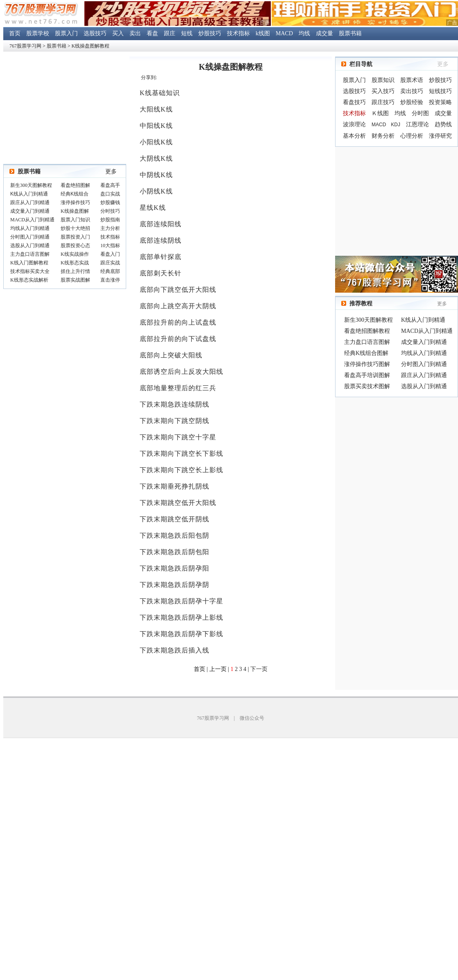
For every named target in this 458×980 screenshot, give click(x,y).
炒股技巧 (210, 33)
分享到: (149, 77)
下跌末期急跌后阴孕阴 (175, 585)
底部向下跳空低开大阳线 (178, 290)
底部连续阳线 (161, 224)
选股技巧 (95, 33)
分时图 (420, 113)
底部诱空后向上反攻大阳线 (181, 372)
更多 (111, 172)
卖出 (135, 33)
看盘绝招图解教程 (367, 331)
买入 (118, 33)
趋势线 (443, 124)
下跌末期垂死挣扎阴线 (175, 486)
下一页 (259, 669)
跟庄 (170, 33)
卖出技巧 (412, 91)
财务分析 (383, 136)
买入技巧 (383, 91)
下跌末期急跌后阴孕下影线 (181, 634)
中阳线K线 (156, 126)
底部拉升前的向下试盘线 (178, 339)
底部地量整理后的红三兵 (178, 388)
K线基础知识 (160, 93)
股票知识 (383, 80)
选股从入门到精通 (424, 386)
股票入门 (66, 33)
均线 (304, 33)
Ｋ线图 (380, 113)
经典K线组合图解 (366, 353)
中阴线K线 (156, 175)
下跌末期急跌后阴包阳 (175, 552)
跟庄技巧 (383, 102)
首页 (15, 33)
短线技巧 (440, 91)
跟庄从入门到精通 (424, 375)
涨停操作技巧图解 (367, 364)
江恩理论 (417, 124)
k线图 (263, 33)
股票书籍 (350, 33)
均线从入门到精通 (424, 353)
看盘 (152, 33)
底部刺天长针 (161, 273)
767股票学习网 (25, 46)
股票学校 (38, 33)
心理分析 (412, 136)
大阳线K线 (156, 109)
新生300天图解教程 (368, 320)
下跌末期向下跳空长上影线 (181, 470)
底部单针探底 (161, 257)
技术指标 (238, 33)
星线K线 (153, 208)
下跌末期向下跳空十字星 (178, 437)
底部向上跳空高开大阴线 (178, 306)
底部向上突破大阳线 (171, 355)
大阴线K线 (156, 158)
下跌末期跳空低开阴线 (175, 519)
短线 (187, 33)
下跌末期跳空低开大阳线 (178, 503)
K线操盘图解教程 (91, 46)
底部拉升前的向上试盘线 (178, 322)
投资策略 (440, 102)
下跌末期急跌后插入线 (175, 650)
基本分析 (354, 136)
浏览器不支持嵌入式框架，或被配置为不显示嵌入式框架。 (65, 233)
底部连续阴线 (161, 240)
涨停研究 (440, 136)
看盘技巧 (354, 102)
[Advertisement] (397, 201)
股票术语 (412, 80)
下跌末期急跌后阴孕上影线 (181, 617)
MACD (284, 33)
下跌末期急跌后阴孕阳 (175, 568)
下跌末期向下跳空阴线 (175, 421)
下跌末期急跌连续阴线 (175, 404)
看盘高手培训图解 (367, 375)
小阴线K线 (156, 191)
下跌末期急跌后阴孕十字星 (181, 601)
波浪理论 (354, 124)
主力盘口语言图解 (367, 342)
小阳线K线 (156, 142)
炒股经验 (412, 102)
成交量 (324, 33)
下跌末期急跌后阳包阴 (175, 535)
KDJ (396, 125)
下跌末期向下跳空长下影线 (181, 454)
